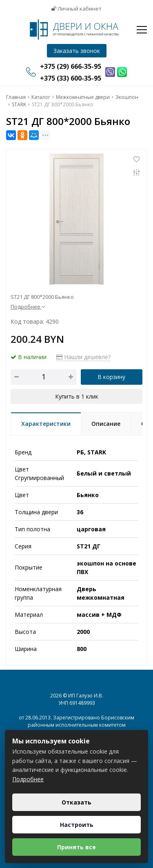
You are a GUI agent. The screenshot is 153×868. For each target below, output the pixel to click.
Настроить (77, 825)
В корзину (111, 377)
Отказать (76, 802)
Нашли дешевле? (83, 357)
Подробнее (28, 307)
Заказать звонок (77, 51)
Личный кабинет (76, 9)
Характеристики (46, 424)
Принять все (76, 847)
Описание (106, 424)
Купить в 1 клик (77, 396)
